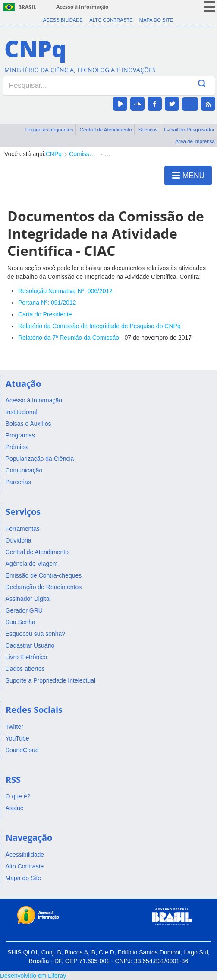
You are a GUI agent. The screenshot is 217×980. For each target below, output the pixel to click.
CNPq (54, 154)
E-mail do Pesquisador (189, 129)
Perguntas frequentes (49, 129)
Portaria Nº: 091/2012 (47, 303)
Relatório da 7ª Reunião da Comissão (69, 338)
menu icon (209, 7)
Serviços (148, 129)
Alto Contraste (111, 20)
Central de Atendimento (106, 129)
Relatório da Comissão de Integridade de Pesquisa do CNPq (99, 326)
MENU (188, 175)
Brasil (27, 7)
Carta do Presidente (45, 314)
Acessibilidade (63, 20)
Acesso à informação (82, 7)
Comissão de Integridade (83, 154)
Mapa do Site (156, 20)
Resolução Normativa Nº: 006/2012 (65, 291)
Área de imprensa (195, 141)
